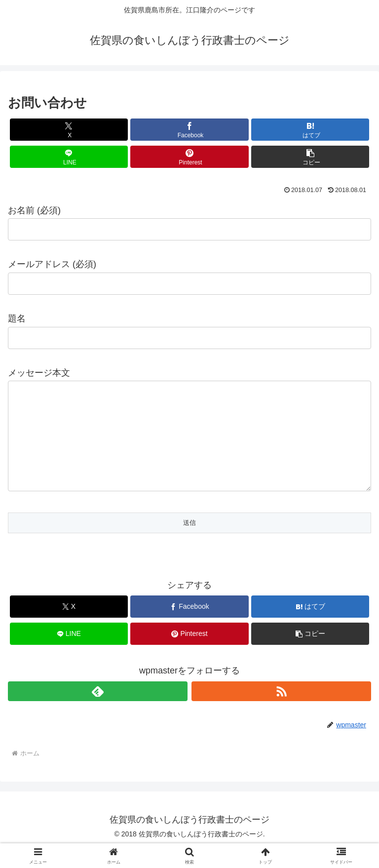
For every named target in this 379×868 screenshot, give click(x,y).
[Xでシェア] (69, 130)
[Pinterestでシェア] (189, 157)
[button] (310, 157)
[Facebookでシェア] (189, 130)
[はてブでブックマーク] (310, 130)
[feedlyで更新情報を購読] (98, 711)
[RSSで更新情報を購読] (281, 711)
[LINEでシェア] (69, 157)
